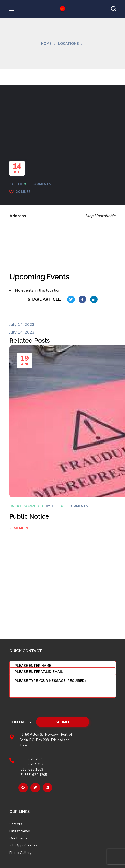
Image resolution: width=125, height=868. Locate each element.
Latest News (20, 831)
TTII (18, 184)
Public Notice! (30, 516)
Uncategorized (24, 506)
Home (46, 44)
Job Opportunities (23, 845)
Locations (68, 44)
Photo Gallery (20, 853)
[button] (113, 9)
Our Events (18, 838)
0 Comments (40, 184)
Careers (16, 824)
